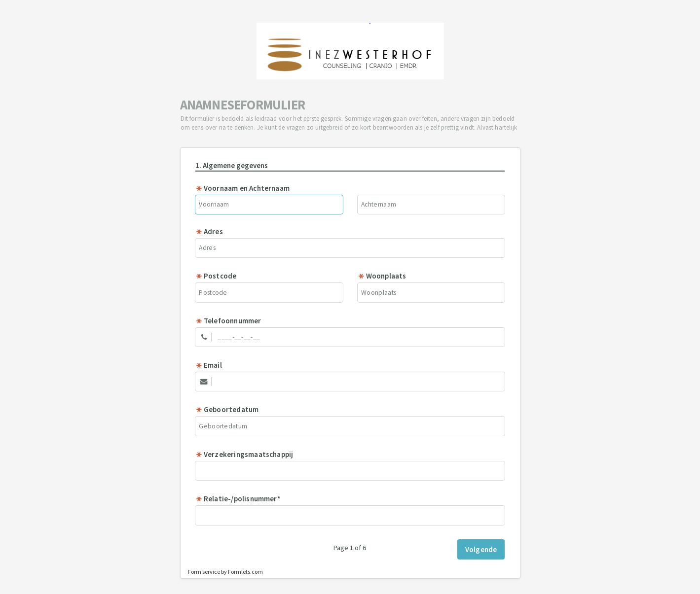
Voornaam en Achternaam (242, 188)
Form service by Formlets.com (225, 572)
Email (209, 365)
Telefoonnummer (228, 321)
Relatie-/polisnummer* (238, 499)
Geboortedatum (227, 409)
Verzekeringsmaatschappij (244, 454)
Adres (209, 231)
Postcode (216, 276)
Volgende (481, 549)
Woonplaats (382, 276)
